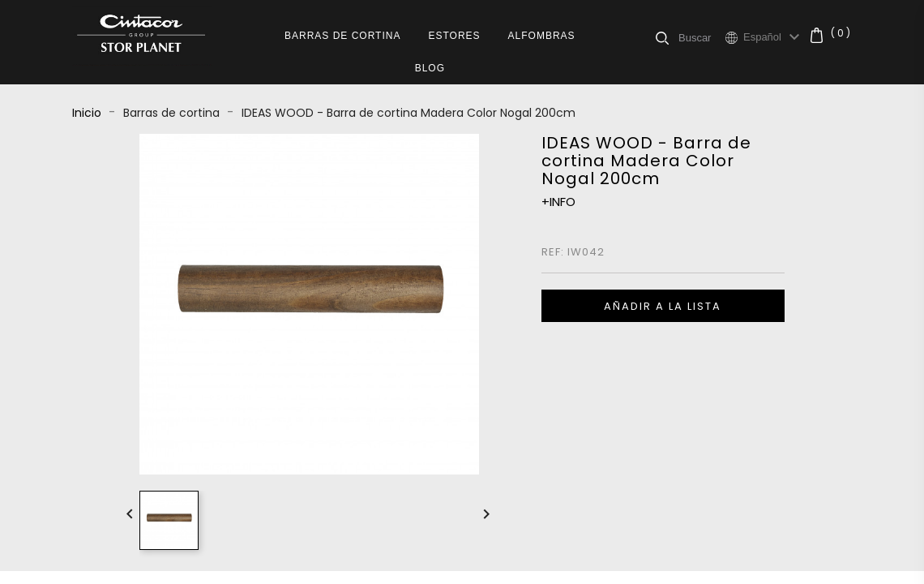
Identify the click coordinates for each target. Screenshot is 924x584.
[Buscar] (702, 37)
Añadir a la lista (663, 306)
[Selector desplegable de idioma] (774, 37)
